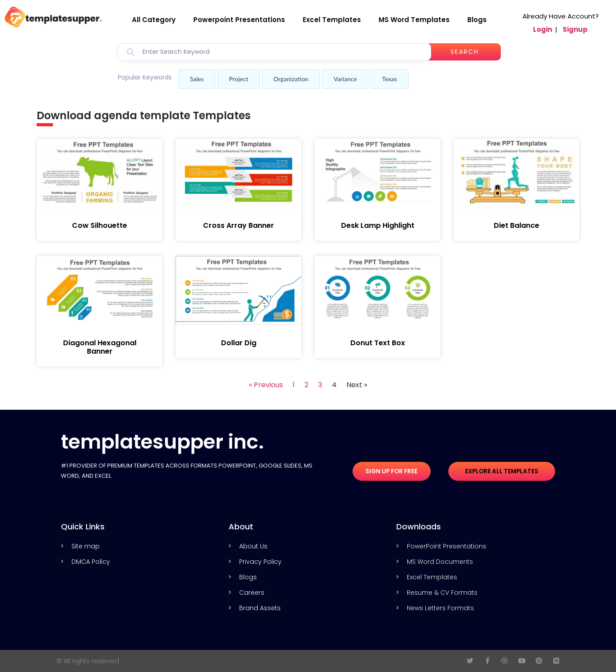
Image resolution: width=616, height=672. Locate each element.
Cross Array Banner (239, 225)
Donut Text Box (378, 343)
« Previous (266, 385)
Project (239, 79)
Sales (197, 79)
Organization (291, 79)
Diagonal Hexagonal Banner (100, 347)
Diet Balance (516, 225)
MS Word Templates (414, 20)
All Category (154, 20)
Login (543, 29)
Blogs (477, 20)
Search (472, 52)
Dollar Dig (239, 343)
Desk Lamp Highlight (378, 225)
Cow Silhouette (100, 225)
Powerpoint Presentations (239, 20)
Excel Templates (332, 20)
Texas (390, 79)
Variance (345, 79)
